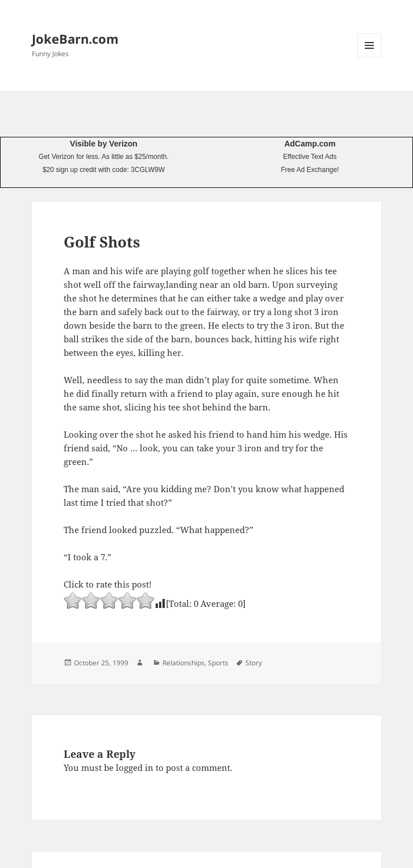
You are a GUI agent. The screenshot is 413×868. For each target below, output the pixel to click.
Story (254, 663)
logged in (135, 768)
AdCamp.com (310, 144)
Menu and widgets (370, 57)
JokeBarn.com (75, 39)
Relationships (183, 663)
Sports (218, 663)
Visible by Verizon (104, 144)
